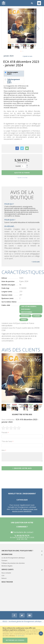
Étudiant (37, 316)
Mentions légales (7, 566)
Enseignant (25, 316)
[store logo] (15, 3)
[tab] (22, 350)
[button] (38, 29)
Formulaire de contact (22, 532)
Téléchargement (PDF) (14, 81)
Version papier (14, 74)
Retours (4, 578)
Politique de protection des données (13, 563)
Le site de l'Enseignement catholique (13, 558)
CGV (3, 576)
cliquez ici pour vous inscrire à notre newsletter (25, 510)
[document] (22, 635)
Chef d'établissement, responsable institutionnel (29, 309)
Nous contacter (6, 573)
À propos (4, 560)
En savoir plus (20, 636)
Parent (24, 320)
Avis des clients (21, 350)
